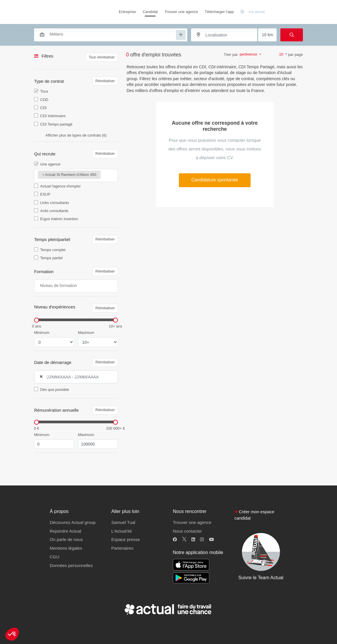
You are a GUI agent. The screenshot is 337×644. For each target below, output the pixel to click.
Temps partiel (51, 258)
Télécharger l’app (219, 12)
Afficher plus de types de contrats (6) (76, 135)
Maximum (86, 333)
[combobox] (108, 34)
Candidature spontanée (215, 180)
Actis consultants (54, 211)
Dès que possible (55, 390)
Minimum (42, 333)
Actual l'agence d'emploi (60, 186)
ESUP (45, 194)
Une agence (50, 164)
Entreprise (127, 12)
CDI (43, 108)
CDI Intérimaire (53, 116)
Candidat (150, 12)
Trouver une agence (181, 12)
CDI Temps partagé (56, 124)
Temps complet (53, 250)
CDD (44, 100)
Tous (44, 91)
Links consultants (55, 203)
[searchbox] (112, 34)
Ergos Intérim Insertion (59, 219)
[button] (12, 634)
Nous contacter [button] (187, 531)
